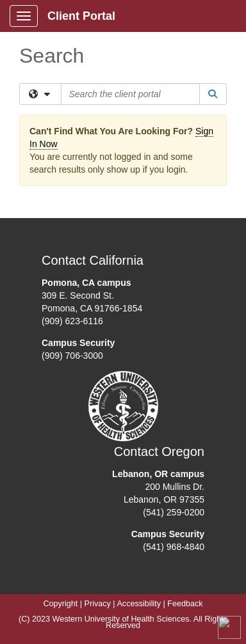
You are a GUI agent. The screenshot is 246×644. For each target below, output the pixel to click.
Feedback (185, 604)
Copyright (60, 604)
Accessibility (139, 604)
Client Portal (81, 16)
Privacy (98, 604)
